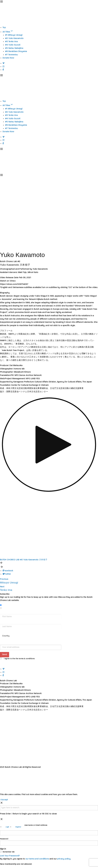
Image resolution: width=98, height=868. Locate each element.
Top (4, 28)
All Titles (8, 32)
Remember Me (9, 852)
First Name (5, 612)
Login (7, 827)
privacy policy (64, 859)
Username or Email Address (36, 825)
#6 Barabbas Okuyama (16, 51)
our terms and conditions (37, 859)
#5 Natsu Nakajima (14, 48)
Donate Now (8, 58)
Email (2, 643)
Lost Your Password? (10, 856)
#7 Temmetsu (11, 55)
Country (3, 632)
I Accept (4, 800)
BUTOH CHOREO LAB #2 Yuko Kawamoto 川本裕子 (24, 560)
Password (4, 839)
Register (18, 827)
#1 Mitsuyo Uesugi (14, 35)
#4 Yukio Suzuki (13, 45)
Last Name (4, 622)
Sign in (3, 849)
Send (5, 655)
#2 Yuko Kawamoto (14, 38)
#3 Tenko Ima (11, 42)
